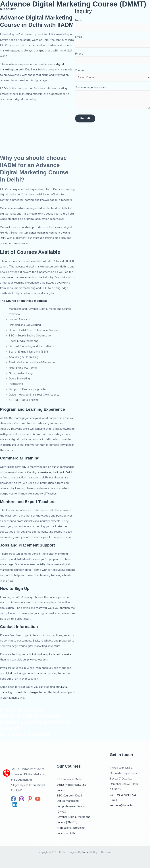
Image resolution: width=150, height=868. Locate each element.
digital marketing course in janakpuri (27, 673)
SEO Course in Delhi (69, 796)
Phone (112, 60)
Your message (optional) (112, 102)
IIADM (85, 852)
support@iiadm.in (122, 805)
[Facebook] (13, 799)
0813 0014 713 (128, 795)
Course (112, 78)
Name (112, 25)
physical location (38, 660)
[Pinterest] (30, 799)
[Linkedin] (15, 804)
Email (112, 42)
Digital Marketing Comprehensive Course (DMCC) (71, 806)
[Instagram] (22, 799)
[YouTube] (38, 799)
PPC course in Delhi (69, 779)
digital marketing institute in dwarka (51, 654)
